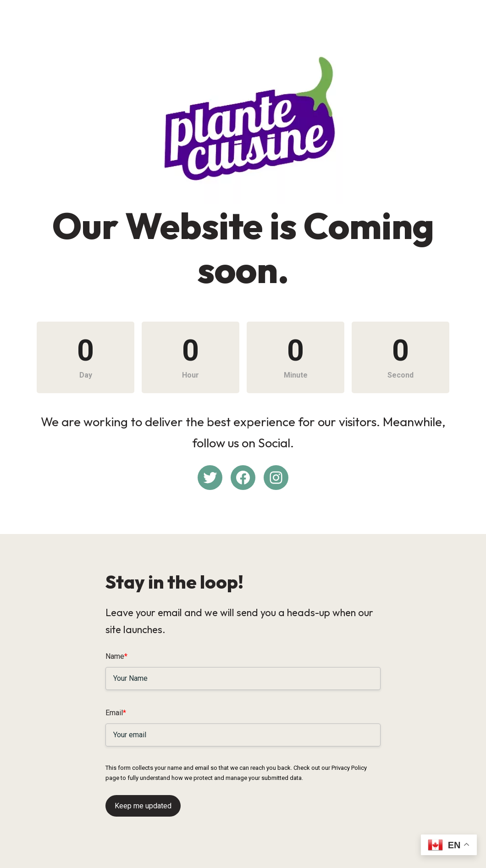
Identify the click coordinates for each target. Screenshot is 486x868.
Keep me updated (143, 806)
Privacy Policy (349, 768)
